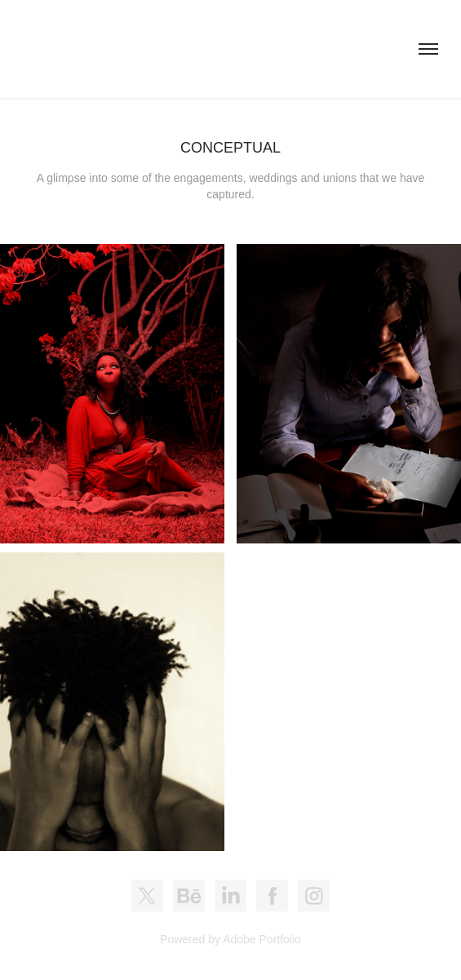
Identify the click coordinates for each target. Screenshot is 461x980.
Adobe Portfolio (262, 939)
